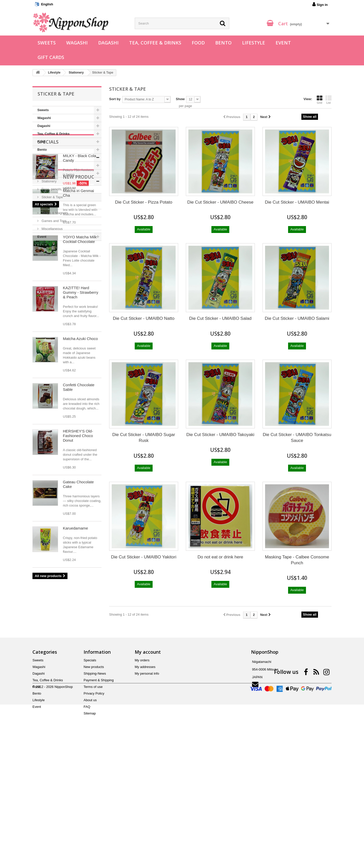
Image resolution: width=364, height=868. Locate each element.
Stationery (49, 181)
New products (56, 337)
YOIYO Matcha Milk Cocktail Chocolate (80, 400)
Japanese (48, 173)
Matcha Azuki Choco (80, 499)
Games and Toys (54, 221)
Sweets (47, 43)
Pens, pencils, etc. (55, 189)
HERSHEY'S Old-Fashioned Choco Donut (78, 596)
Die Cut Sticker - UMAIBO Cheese (220, 202)
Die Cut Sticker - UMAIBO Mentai (297, 202)
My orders (142, 783)
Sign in (320, 4)
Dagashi (108, 43)
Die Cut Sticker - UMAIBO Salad (220, 318)
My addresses (145, 789)
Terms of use (93, 809)
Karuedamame (75, 689)
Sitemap (90, 836)
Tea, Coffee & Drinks (155, 43)
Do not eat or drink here (220, 557)
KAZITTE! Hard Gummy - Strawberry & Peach (81, 453)
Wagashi (77, 43)
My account (148, 774)
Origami (47, 205)
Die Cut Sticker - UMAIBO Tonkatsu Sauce (297, 438)
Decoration (49, 165)
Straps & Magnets (54, 213)
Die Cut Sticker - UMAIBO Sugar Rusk (144, 438)
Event (283, 43)
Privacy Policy (94, 816)
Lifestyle (254, 43)
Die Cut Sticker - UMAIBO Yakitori (144, 557)
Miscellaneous (52, 229)
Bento (223, 43)
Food (198, 43)
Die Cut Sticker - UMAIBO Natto (144, 318)
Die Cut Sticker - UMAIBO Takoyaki (220, 435)
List (328, 100)
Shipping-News (95, 796)
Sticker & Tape (52, 197)
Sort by (115, 99)
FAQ (87, 829)
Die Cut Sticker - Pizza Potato (144, 202)
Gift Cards (51, 57)
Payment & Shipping (99, 802)
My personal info (147, 796)
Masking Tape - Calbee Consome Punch (297, 560)
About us (90, 822)
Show (180, 99)
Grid (320, 100)
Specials (48, 256)
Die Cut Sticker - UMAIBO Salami (297, 318)
